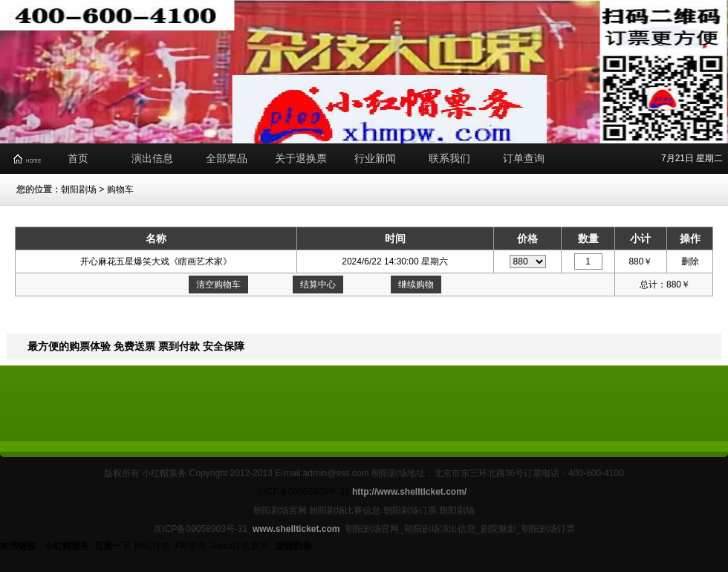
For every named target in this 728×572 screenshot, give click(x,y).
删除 (690, 261)
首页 (78, 158)
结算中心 (318, 285)
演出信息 (152, 158)
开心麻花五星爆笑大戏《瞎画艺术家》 (156, 261)
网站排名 (152, 546)
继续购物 (416, 285)
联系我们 (449, 158)
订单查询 (524, 158)
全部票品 (227, 158)
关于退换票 (301, 158)
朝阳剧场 (79, 189)
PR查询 (191, 546)
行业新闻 (375, 158)
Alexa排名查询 (240, 546)
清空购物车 (218, 285)
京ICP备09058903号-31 (303, 492)
